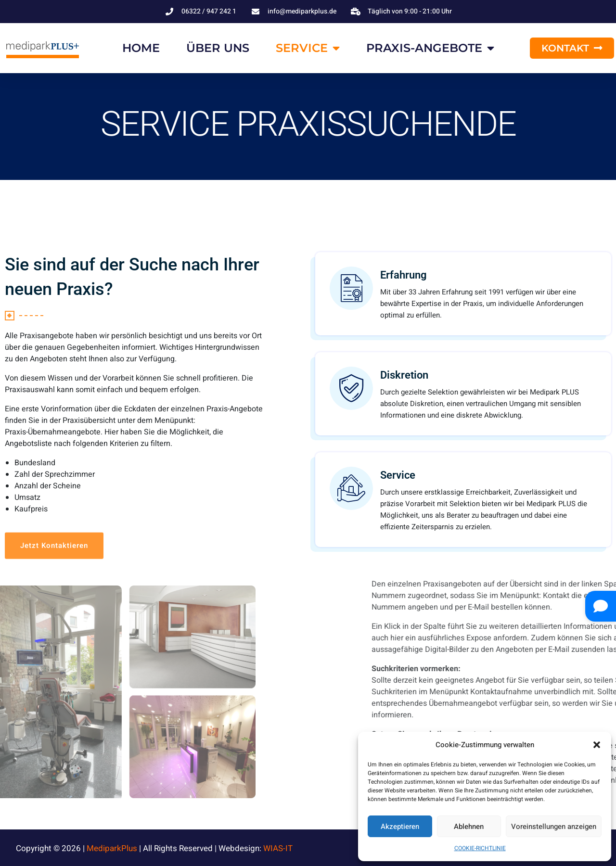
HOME (141, 48)
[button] (597, 745)
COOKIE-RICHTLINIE (480, 848)
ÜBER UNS (218, 48)
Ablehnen (469, 827)
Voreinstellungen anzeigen (554, 827)
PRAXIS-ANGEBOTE (430, 48)
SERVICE (308, 48)
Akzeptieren (400, 827)
